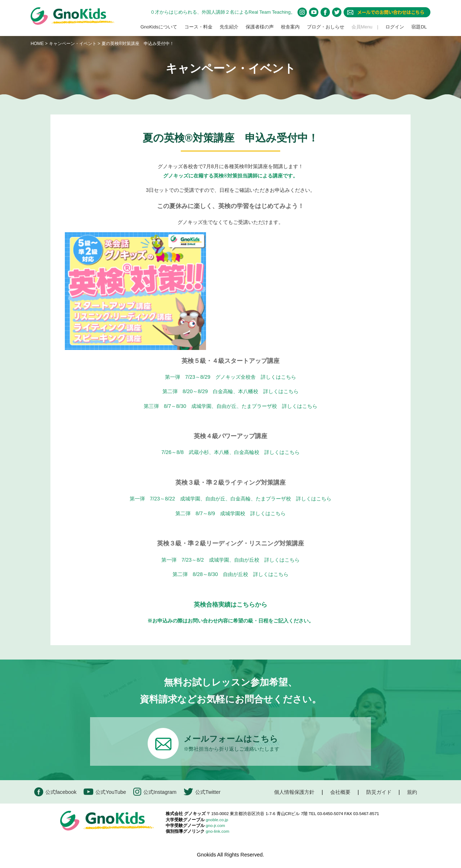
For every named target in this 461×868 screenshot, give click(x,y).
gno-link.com (217, 831)
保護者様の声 (260, 27)
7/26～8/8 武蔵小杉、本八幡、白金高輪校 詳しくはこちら (230, 452)
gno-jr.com (215, 826)
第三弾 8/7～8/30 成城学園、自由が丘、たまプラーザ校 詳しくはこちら (230, 406)
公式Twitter (202, 792)
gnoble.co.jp (217, 820)
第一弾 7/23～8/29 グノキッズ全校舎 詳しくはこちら (230, 377)
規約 (412, 792)
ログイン (395, 27)
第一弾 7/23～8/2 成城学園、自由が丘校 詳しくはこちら (230, 560)
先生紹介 (229, 27)
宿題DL (419, 27)
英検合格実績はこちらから (230, 604)
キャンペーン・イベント (73, 44)
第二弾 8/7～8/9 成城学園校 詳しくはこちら (230, 513)
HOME (37, 44)
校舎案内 (290, 27)
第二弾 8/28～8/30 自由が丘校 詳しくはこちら (230, 574)
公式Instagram (155, 792)
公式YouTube (105, 792)
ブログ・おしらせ (326, 27)
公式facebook (55, 792)
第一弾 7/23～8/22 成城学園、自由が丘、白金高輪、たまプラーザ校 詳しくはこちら (230, 499)
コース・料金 (198, 27)
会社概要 (340, 792)
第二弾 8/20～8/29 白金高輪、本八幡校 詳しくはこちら (230, 391)
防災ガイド (379, 792)
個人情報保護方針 (294, 792)
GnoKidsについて (159, 27)
